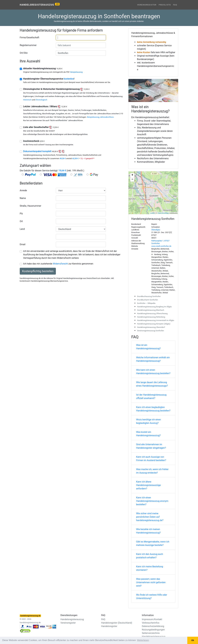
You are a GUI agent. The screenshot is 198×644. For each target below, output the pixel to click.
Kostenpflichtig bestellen (38, 271)
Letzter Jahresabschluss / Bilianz (45, 106)
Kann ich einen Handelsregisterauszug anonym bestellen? (152, 501)
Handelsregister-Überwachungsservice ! (49, 79)
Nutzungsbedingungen (153, 630)
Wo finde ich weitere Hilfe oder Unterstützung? (152, 597)
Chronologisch (41, 100)
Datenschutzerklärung (153, 626)
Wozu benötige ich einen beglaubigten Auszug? (148, 421)
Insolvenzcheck (34, 141)
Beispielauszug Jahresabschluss (100, 117)
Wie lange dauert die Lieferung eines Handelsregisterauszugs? (152, 384)
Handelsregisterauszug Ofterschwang (152, 314)
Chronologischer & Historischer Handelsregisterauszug (56, 89)
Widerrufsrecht (60, 264)
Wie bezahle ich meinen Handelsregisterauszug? (148, 531)
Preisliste (165, 5)
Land (22, 229)
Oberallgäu (156, 230)
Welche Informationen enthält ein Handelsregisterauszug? (153, 359)
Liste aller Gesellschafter (41, 127)
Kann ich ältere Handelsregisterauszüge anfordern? (148, 485)
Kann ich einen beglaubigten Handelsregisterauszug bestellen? (153, 409)
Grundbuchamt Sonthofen (147, 300)
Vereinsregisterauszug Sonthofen (150, 331)
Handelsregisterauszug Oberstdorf (151, 327)
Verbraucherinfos (151, 623)
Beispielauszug (76, 72)
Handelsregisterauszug (40, 4)
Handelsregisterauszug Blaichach (151, 310)
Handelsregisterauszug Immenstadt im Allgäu (156, 320)
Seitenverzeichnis (151, 633)
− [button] (132, 179)
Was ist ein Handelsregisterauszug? (148, 347)
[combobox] (81, 38)
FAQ (175, 5)
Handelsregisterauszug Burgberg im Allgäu (154, 307)
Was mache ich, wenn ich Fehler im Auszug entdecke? (152, 471)
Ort (21, 221)
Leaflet (152, 213)
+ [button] (132, 175)
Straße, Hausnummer (30, 206)
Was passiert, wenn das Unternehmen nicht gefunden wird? (151, 582)
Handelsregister (109, 626)
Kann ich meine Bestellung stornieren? (150, 568)
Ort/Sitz (24, 53)
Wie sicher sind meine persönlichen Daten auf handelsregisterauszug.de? (150, 517)
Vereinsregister (147, 5)
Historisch (27, 100)
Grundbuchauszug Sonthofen (149, 296)
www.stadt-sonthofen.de (161, 246)
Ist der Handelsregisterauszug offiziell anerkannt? (151, 396)
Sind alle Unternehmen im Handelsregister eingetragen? (151, 446)
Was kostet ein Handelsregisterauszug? (148, 434)
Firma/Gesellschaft (29, 37)
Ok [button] (193, 640)
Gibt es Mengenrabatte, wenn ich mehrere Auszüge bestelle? (153, 543)
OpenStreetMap (163, 213)
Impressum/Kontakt (152, 619)
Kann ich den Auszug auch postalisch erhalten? (150, 556)
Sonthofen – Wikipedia (146, 303)
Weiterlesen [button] (143, 640)
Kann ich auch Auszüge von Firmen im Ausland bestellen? (151, 459)
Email (23, 244)
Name (23, 198)
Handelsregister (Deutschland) (117, 623)
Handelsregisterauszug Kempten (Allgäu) (154, 324)
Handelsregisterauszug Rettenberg (151, 317)
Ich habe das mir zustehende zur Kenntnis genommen (58, 264)
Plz (21, 214)
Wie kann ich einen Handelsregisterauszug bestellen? (153, 372)
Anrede (23, 190)
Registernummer (28, 45)
